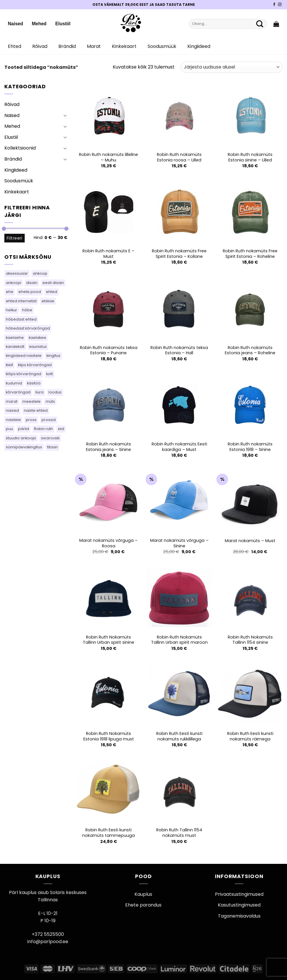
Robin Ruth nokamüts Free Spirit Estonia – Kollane (179, 254)
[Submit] (260, 24)
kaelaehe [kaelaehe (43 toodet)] (15, 338)
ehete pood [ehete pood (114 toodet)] (30, 292)
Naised (15, 24)
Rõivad (40, 46)
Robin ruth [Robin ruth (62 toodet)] (43, 429)
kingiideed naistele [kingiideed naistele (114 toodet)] (24, 356)
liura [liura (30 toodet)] (40, 392)
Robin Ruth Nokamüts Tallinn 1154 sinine (250, 640)
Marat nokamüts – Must (250, 541)
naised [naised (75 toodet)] (12, 410)
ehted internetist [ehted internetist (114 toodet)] (21, 301)
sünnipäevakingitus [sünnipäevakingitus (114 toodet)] (24, 447)
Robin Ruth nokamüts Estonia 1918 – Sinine (250, 447)
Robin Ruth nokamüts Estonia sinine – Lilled (250, 157)
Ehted (15, 46)
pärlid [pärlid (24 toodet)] (24, 429)
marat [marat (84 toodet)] (12, 401)
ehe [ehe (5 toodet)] (10, 292)
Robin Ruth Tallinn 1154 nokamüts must (179, 833)
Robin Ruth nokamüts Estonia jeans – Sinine (108, 447)
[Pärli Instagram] (280, 5)
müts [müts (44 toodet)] (50, 401)
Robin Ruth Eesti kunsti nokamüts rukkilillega (179, 736)
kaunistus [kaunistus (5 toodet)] (38, 347)
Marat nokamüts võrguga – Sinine (179, 543)
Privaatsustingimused (239, 894)
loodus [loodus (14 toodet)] (55, 392)
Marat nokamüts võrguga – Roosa (108, 543)
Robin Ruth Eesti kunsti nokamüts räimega (250, 736)
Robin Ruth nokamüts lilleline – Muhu (108, 157)
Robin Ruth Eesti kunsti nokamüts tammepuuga (108, 833)
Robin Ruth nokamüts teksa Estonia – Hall (179, 350)
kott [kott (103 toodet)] (50, 374)
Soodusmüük (162, 46)
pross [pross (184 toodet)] (31, 420)
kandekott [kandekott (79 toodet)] (15, 347)
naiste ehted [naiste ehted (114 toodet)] (36, 410)
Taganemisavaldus (239, 916)
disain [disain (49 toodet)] (32, 283)
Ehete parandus (143, 905)
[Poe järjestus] (232, 67)
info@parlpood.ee (48, 942)
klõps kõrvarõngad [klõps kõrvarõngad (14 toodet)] (24, 374)
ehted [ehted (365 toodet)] (52, 292)
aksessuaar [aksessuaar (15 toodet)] (17, 273)
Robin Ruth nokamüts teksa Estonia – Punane (109, 350)
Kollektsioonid (20, 148)
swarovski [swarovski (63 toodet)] (50, 438)
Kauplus (143, 894)
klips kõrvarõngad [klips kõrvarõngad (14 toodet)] (35, 365)
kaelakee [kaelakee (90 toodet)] (37, 338)
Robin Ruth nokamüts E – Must (108, 254)
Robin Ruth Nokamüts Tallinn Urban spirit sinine (108, 640)
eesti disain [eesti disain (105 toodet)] (53, 283)
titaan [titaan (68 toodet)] (52, 447)
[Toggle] (65, 115)
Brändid (67, 46)
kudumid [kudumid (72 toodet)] (14, 383)
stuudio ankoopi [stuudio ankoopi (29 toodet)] (21, 438)
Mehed (39, 24)
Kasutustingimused (239, 905)
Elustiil (63, 24)
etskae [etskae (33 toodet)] (48, 301)
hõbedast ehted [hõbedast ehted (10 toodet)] (21, 319)
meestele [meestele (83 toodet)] (32, 401)
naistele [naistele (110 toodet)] (13, 420)
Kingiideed (199, 46)
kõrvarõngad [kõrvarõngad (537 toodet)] (18, 392)
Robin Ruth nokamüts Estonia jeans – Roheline (250, 350)
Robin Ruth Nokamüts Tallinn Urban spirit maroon (179, 640)
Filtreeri (15, 238)
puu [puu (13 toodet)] (9, 429)
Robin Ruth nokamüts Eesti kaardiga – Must (179, 447)
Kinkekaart (124, 46)
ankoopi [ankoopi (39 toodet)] (14, 283)
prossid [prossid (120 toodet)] (49, 420)
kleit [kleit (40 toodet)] (9, 365)
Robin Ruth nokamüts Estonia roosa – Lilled (179, 157)
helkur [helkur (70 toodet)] (11, 310)
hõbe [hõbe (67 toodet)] (27, 310)
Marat (94, 46)
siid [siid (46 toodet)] (61, 429)
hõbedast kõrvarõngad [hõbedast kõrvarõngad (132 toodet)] (28, 328)
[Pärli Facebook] (274, 5)
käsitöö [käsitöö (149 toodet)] (34, 383)
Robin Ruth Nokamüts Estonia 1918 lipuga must (109, 736)
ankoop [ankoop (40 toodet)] (40, 273)
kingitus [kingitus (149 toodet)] (53, 356)
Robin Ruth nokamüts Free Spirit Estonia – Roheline (250, 254)
